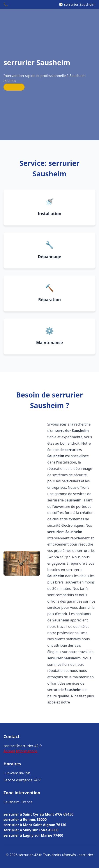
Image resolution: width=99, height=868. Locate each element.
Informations (27, 751)
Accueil (9, 751)
